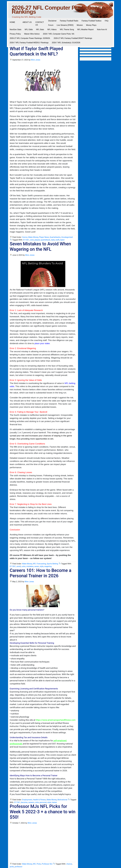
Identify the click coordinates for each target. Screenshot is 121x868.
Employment (27, 800)
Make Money (33, 237)
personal (43, 802)
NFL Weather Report (85, 29)
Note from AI (102, 29)
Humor (25, 237)
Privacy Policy (15, 34)
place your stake (42, 343)
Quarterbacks (55, 237)
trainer (54, 802)
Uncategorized (67, 237)
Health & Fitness (39, 800)
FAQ (107, 21)
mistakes (30, 566)
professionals (16, 744)
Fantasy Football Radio (69, 21)
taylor (62, 240)
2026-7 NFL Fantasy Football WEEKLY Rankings (29, 43)
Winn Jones (36, 60)
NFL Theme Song (67, 29)
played (37, 240)
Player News (44, 237)
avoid (19, 566)
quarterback (45, 240)
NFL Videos (52, 29)
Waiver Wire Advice (32, 34)
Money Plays (91, 25)
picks (12, 867)
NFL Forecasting (39, 564)
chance (69, 864)
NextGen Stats (16, 29)
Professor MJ (47, 864)
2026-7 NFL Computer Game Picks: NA (59, 34)
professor (19, 867)
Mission (80, 25)
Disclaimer (52, 21)
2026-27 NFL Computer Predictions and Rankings (62, 10)
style (53, 240)
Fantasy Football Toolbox (92, 21)
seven (37, 566)
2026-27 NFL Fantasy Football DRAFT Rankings (73, 38)
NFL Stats (40, 29)
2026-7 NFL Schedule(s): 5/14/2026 (66, 43)
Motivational (62, 800)
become (24, 802)
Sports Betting (52, 564)
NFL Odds (29, 29)
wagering (48, 566)
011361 (26, 240)
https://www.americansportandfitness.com (56, 720)
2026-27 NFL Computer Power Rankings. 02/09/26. (30, 38)
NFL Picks (37, 864)
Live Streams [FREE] (65, 25)
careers (31, 802)
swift (57, 240)
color (32, 240)
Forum (51, 25)
